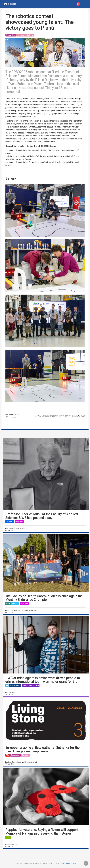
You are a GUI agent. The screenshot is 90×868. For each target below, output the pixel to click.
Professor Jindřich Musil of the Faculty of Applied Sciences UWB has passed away (42, 516)
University (10, 522)
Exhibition (25, 755)
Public (8, 837)
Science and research (31, 686)
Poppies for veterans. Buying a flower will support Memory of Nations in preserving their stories (42, 832)
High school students (25, 35)
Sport (8, 604)
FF (7, 686)
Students (15, 604)
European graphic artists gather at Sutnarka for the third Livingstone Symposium (42, 749)
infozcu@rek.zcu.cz (68, 863)
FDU (8, 755)
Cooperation (11, 35)
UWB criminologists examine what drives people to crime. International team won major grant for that (43, 680)
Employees (19, 522)
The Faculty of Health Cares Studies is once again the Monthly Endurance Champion (44, 598)
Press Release (15, 686)
